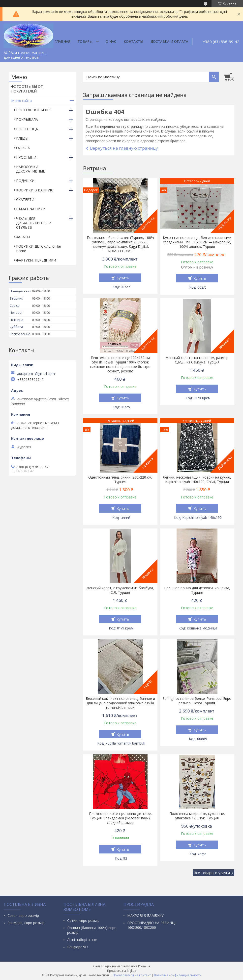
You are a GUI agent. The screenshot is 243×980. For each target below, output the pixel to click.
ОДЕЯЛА (23, 148)
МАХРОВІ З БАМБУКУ (145, 915)
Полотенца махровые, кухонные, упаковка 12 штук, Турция (197, 816)
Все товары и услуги (212, 873)
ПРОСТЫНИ (26, 157)
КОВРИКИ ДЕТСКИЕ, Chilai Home (38, 248)
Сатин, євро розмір (83, 920)
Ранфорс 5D (77, 947)
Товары (85, 41)
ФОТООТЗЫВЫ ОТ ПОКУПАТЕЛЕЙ (27, 89)
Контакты (133, 41)
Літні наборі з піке (82, 940)
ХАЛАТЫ (23, 237)
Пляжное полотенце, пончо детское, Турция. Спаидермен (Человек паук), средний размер (120, 818)
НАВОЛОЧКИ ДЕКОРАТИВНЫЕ (30, 169)
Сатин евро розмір (23, 915)
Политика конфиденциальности (178, 975)
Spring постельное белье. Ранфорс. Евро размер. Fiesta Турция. (197, 701)
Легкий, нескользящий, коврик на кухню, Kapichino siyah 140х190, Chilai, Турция (197, 480)
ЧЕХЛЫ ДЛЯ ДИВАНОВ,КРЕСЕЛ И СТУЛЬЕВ (34, 223)
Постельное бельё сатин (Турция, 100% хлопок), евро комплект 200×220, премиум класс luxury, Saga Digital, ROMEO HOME (120, 244)
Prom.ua (144, 966)
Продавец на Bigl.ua (122, 971)
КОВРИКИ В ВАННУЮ (35, 190)
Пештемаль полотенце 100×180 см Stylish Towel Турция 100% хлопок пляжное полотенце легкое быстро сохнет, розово (120, 364)
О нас (111, 41)
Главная (62, 41)
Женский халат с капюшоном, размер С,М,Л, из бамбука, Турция (197, 360)
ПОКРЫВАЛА (27, 119)
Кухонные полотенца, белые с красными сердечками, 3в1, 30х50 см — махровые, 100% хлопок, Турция (197, 242)
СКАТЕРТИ (25, 200)
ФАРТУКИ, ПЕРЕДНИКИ (36, 260)
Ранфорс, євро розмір (26, 923)
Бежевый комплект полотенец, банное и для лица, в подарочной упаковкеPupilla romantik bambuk (120, 703)
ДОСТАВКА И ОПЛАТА (169, 41)
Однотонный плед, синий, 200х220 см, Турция (120, 480)
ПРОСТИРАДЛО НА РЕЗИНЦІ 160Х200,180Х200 (151, 925)
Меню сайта (21, 101)
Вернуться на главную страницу (124, 148)
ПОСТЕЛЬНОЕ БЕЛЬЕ (34, 110)
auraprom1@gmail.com (36, 374)
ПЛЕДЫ (22, 138)
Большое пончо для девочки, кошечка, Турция (197, 590)
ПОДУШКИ (25, 181)
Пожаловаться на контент (132, 975)
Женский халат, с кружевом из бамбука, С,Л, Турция (120, 590)
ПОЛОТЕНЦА (27, 129)
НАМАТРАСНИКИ (31, 209)
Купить (123, 278)
